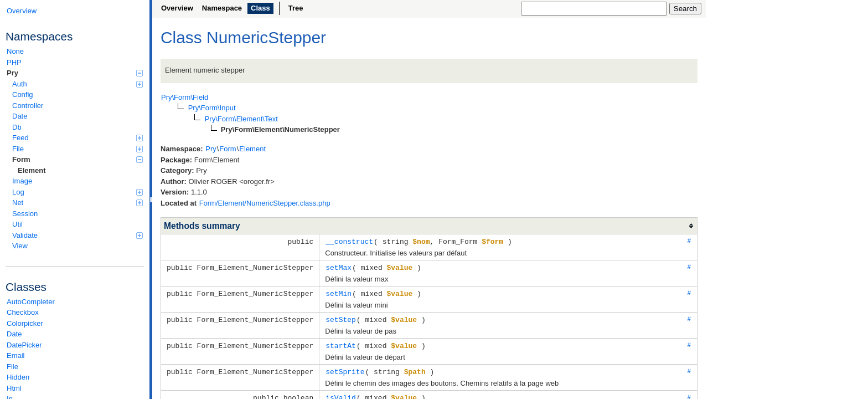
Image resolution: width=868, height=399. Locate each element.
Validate (77, 235)
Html (14, 388)
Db (17, 127)
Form (77, 159)
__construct (349, 241)
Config (23, 94)
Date (20, 116)
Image (22, 181)
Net (77, 203)
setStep (341, 318)
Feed (77, 138)
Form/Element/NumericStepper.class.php (265, 203)
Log (77, 192)
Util (17, 224)
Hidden (18, 377)
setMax (339, 267)
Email (16, 355)
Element (32, 170)
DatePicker (24, 345)
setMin (339, 292)
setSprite (345, 369)
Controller (28, 106)
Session (25, 214)
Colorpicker (25, 323)
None (15, 51)
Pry (75, 73)
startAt (341, 343)
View (20, 246)
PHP (14, 62)
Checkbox (23, 312)
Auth (77, 84)
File (77, 149)
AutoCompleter (31, 302)
